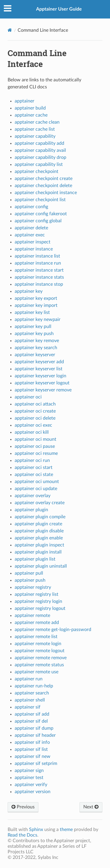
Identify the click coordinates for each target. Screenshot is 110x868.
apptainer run (29, 679)
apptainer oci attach (35, 404)
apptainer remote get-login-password (53, 630)
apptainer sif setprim (36, 763)
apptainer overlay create (40, 503)
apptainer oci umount (37, 482)
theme (66, 830)
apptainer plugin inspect (39, 545)
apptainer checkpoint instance (46, 193)
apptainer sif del (31, 721)
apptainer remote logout (40, 651)
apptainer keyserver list (39, 369)
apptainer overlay (33, 496)
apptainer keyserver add (39, 362)
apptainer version (33, 792)
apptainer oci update (36, 489)
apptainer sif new (33, 756)
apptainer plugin (31, 510)
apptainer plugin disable (39, 531)
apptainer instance (34, 249)
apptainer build (30, 108)
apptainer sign (29, 771)
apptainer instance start (39, 270)
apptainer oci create (35, 411)
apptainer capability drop (40, 157)
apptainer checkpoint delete (43, 186)
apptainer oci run (32, 460)
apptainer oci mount (35, 439)
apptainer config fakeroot (41, 214)
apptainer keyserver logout (42, 383)
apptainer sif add (32, 714)
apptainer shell (30, 700)
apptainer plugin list (35, 559)
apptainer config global (38, 221)
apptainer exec (30, 235)
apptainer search (32, 693)
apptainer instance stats (39, 277)
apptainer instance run (38, 263)
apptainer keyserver (35, 355)
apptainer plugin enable (39, 538)
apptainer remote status (39, 665)
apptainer (24, 101)
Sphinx (36, 830)
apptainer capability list (39, 164)
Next (91, 807)
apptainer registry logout (40, 608)
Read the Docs (22, 835)
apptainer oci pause (35, 446)
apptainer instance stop (39, 284)
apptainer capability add (39, 143)
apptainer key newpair (38, 319)
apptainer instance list (37, 256)
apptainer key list (32, 312)
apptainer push (30, 580)
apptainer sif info (32, 742)
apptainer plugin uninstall (41, 566)
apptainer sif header (35, 735)
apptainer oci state (34, 475)
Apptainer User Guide (59, 9)
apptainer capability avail (40, 150)
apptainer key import (36, 305)
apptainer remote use (37, 672)
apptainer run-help (34, 686)
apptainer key (29, 291)
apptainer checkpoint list (40, 200)
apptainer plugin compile (40, 517)
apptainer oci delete (35, 418)
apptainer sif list (31, 749)
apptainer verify (31, 785)
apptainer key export (36, 298)
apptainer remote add (37, 623)
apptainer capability (35, 136)
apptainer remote (32, 615)
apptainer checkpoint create (44, 179)
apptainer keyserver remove (43, 390)
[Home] (10, 30)
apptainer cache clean (37, 122)
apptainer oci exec (33, 425)
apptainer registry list (37, 594)
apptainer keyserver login (40, 376)
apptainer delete (31, 228)
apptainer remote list (36, 637)
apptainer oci (28, 397)
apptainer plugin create (38, 524)
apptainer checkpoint (37, 171)
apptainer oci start (34, 467)
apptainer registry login (38, 601)
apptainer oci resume (36, 453)
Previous (23, 807)
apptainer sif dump (34, 728)
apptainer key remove (37, 341)
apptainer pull (29, 573)
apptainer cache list (35, 129)
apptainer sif (28, 707)
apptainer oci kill (32, 432)
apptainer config (31, 207)
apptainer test (29, 778)
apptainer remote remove (41, 658)
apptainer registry (33, 587)
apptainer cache (31, 115)
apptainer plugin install (38, 552)
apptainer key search (36, 348)
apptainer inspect (33, 242)
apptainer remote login (38, 644)
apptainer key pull (33, 327)
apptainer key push (34, 334)
